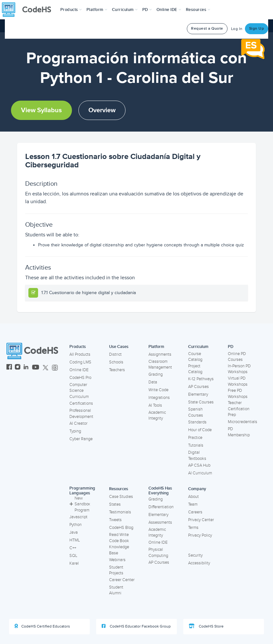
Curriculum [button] (125, 10)
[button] (71, 10)
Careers (195, 512)
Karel (74, 563)
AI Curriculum (200, 473)
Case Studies (121, 497)
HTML (75, 540)
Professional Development (81, 414)
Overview (102, 110)
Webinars (117, 560)
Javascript (78, 517)
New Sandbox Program (80, 504)
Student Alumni (116, 590)
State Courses (201, 402)
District (115, 354)
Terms (193, 528)
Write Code (158, 390)
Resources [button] (198, 10)
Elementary (198, 394)
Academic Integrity (157, 416)
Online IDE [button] (169, 10)
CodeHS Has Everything (160, 491)
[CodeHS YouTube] (36, 368)
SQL (73, 556)
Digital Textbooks (197, 456)
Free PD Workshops (238, 394)
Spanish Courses (196, 412)
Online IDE (79, 370)
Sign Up (257, 29)
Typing (75, 431)
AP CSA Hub (199, 465)
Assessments (160, 522)
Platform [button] (97, 10)
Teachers (117, 370)
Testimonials (120, 512)
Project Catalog (195, 369)
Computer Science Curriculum (79, 391)
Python (76, 525)
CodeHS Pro (80, 378)
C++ (73, 548)
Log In (237, 29)
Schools (116, 362)
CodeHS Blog (121, 528)
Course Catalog (195, 357)
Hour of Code (200, 430)
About (193, 497)
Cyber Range (81, 439)
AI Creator (78, 423)
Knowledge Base (119, 550)
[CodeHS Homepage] (29, 10)
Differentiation (161, 507)
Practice (195, 438)
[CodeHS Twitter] (45, 368)
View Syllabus (41, 110)
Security (195, 555)
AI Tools (155, 405)
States (115, 504)
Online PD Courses (237, 357)
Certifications (81, 403)
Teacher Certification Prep (239, 409)
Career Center (122, 580)
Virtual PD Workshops (238, 381)
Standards (197, 422)
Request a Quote (207, 29)
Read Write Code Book (119, 538)
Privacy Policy (200, 535)
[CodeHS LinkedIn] (26, 368)
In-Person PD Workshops (239, 369)
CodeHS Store (206, 626)
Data (153, 382)
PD (231, 347)
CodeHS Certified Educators (42, 626)
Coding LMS (80, 362)
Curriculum (198, 347)
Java (74, 532)
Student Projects (116, 570)
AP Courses (198, 387)
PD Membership (239, 432)
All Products (80, 354)
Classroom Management (160, 365)
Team (193, 504)
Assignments (160, 354)
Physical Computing (158, 553)
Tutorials (196, 445)
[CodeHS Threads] (55, 368)
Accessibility (199, 563)
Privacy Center (201, 520)
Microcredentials (243, 422)
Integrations (159, 398)
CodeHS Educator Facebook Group (136, 626)
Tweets (115, 520)
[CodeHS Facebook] (9, 368)
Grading (156, 374)
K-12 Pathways (201, 379)
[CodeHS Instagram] (18, 368)
